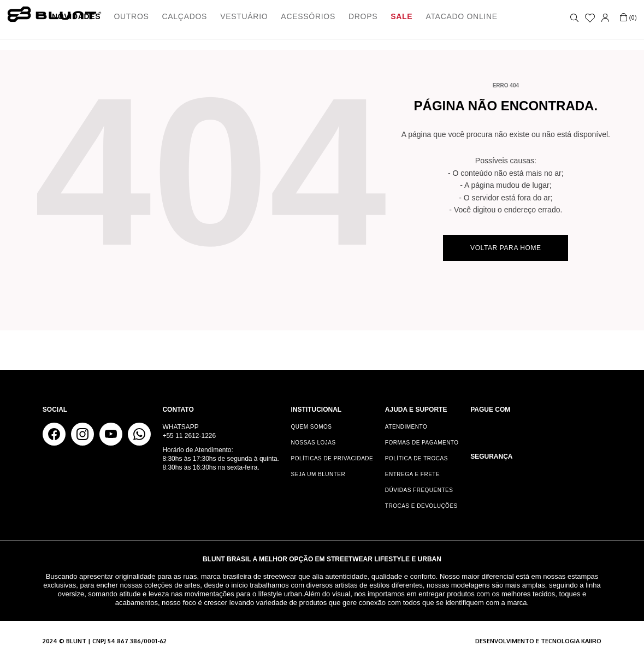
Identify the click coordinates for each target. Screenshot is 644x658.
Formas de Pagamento (422, 443)
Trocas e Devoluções (421, 506)
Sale (401, 16)
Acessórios (308, 16)
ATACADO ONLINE (461, 16)
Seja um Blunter (318, 474)
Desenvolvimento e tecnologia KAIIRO (538, 641)
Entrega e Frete (412, 474)
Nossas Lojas (314, 443)
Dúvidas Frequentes (419, 490)
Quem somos (312, 427)
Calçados (185, 16)
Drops (363, 16)
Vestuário (244, 16)
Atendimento (406, 427)
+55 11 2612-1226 (189, 436)
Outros (131, 16)
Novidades (76, 16)
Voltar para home (506, 248)
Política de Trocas (416, 458)
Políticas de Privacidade (332, 458)
